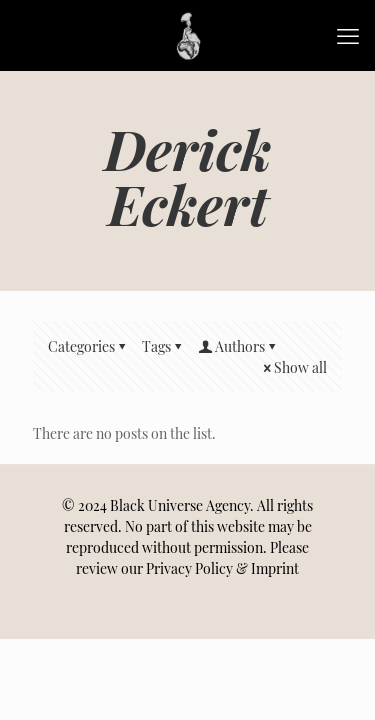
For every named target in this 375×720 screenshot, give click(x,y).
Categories (88, 346)
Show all (293, 367)
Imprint (275, 568)
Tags (163, 346)
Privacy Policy (189, 568)
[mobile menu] (348, 35)
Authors (238, 346)
